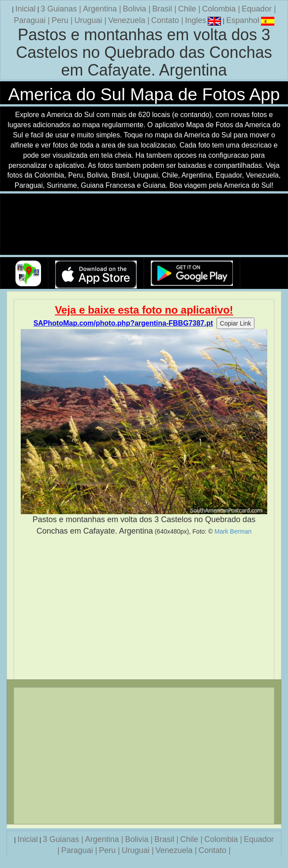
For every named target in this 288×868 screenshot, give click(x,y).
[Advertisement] (144, 608)
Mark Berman (233, 531)
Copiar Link (236, 323)
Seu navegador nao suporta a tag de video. (144, 225)
